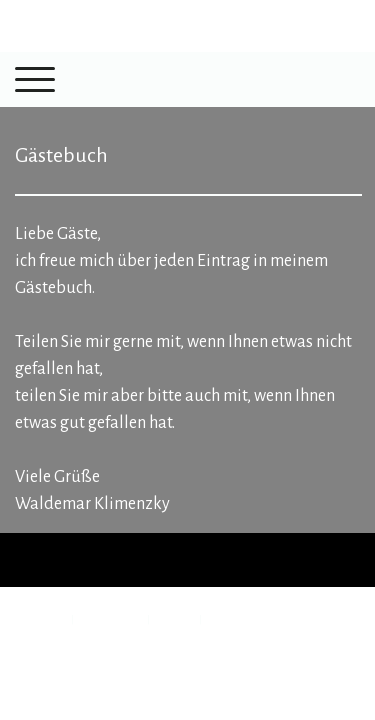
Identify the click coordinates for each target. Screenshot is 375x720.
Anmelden (37, 659)
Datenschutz (110, 618)
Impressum (39, 618)
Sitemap (174, 618)
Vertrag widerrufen (276, 618)
